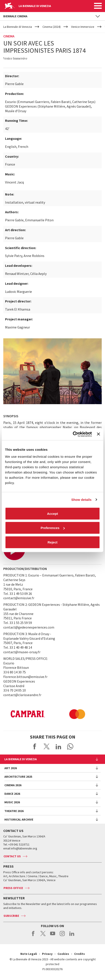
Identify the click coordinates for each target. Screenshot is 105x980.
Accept (52, 513)
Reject (52, 542)
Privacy (47, 954)
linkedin (72, 936)
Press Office (13, 888)
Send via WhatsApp (70, 746)
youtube (53, 936)
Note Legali (29, 954)
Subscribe (11, 916)
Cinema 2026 (13, 785)
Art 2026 (11, 768)
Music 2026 (12, 802)
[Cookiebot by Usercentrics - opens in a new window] (73, 434)
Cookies (63, 954)
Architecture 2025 (18, 777)
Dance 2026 (12, 794)
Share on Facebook (35, 746)
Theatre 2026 (14, 811)
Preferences (53, 528)
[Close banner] (98, 434)
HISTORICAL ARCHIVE (19, 819)
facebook (33, 936)
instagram (62, 936)
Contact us (12, 856)
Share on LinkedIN (58, 746)
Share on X (47, 746)
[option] (60, 714)
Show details (81, 500)
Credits (80, 954)
